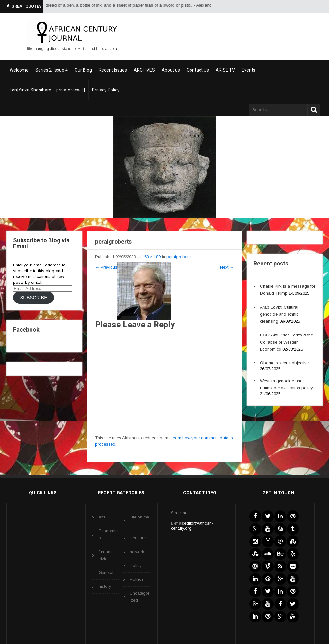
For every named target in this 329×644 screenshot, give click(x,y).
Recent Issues (113, 70)
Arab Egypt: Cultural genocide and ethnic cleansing (279, 314)
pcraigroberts (179, 257)
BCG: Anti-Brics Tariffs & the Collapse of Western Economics (286, 342)
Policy (136, 566)
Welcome (19, 70)
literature (138, 538)
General (106, 573)
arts (102, 517)
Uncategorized (140, 597)
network (137, 552)
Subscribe (33, 298)
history (105, 586)
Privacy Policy (106, 90)
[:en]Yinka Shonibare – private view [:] (47, 90)
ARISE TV (225, 70)
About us (171, 70)
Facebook (26, 330)
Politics (137, 579)
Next (227, 267)
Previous (106, 267)
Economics (108, 534)
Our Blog (83, 70)
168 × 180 (151, 257)
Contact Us (198, 70)
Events (249, 70)
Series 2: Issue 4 (52, 70)
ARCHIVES (144, 70)
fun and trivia (106, 555)
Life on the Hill (139, 521)
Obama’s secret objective (284, 363)
